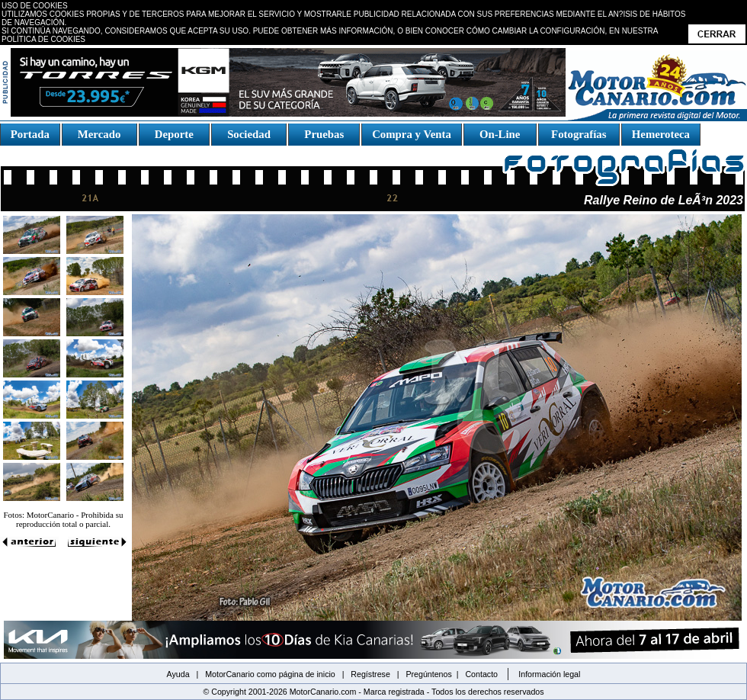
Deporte (174, 134)
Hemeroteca (661, 134)
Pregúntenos (428, 674)
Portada (30, 134)
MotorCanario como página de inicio (270, 674)
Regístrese (370, 674)
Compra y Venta (412, 134)
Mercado (99, 134)
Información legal (549, 674)
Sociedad (249, 134)
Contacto (481, 674)
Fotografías (579, 134)
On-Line (499, 134)
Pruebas (324, 134)
